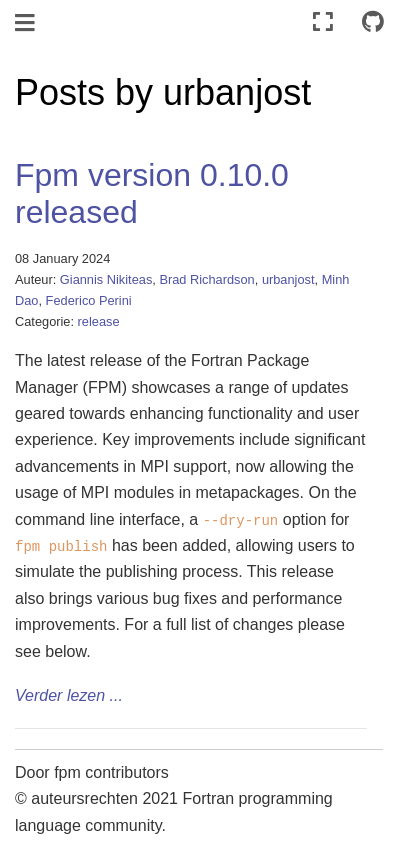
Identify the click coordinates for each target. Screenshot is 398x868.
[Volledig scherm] (323, 22)
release (99, 321)
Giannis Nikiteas (106, 279)
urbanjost (288, 279)
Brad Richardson (206, 279)
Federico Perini (89, 300)
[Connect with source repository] (373, 22)
